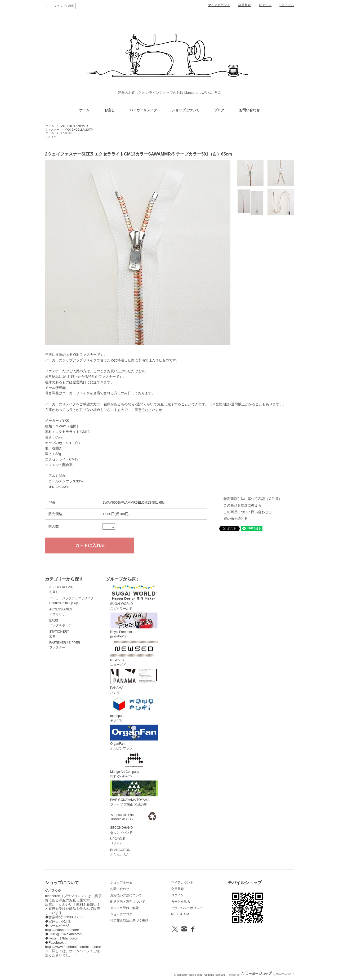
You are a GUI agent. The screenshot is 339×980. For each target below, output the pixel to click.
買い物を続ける (236, 519)
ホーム (84, 110)
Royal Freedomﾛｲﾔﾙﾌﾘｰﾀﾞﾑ (134, 626)
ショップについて (185, 110)
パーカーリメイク (143, 110)
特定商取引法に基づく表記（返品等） (253, 499)
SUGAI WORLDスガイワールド (134, 598)
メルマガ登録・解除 (124, 908)
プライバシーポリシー (187, 908)
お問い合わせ (249, 110)
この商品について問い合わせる (248, 512)
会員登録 (244, 5)
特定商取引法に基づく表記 (129, 921)
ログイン (265, 5)
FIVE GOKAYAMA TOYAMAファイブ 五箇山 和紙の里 (134, 793)
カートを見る (181, 902)
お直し (110, 110)
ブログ (219, 110)
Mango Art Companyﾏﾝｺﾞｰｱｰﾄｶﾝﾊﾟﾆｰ (134, 765)
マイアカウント (219, 5)
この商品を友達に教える (242, 505)
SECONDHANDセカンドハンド (134, 822)
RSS (174, 914)
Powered (262, 975)
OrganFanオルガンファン (134, 738)
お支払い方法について (126, 895)
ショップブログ (121, 914)
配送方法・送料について (128, 902)
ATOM (185, 914)
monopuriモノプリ (134, 709)
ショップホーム (121, 883)
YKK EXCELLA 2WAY (79, 130)
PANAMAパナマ (134, 682)
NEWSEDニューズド (134, 654)
